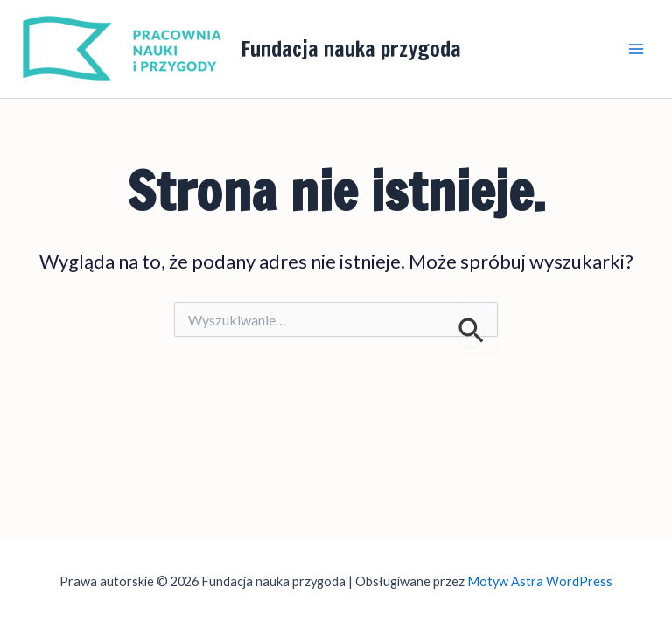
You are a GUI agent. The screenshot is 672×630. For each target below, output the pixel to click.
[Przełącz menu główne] (636, 49)
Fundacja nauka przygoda (351, 49)
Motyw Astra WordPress (540, 581)
